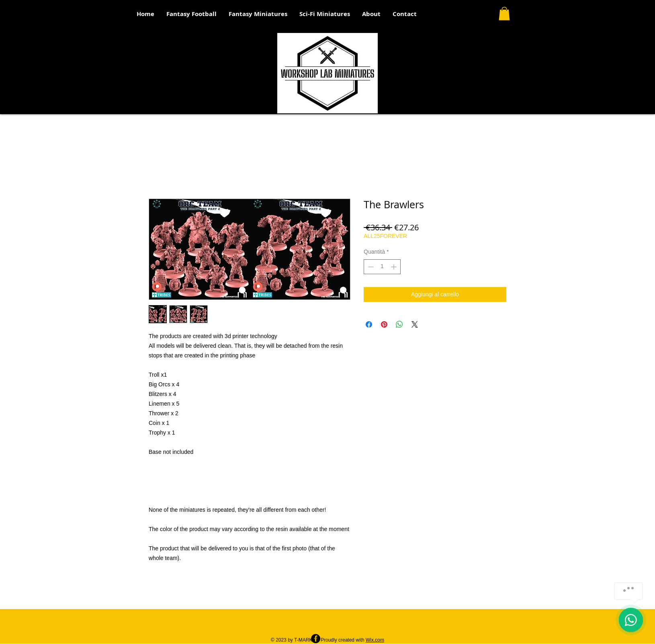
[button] (504, 13)
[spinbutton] (382, 267)
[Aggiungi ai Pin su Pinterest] (384, 324)
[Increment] (394, 267)
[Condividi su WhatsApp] (399, 324)
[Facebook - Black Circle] (316, 639)
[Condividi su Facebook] (369, 324)
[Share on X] (415, 324)
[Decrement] (370, 267)
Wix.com (375, 640)
